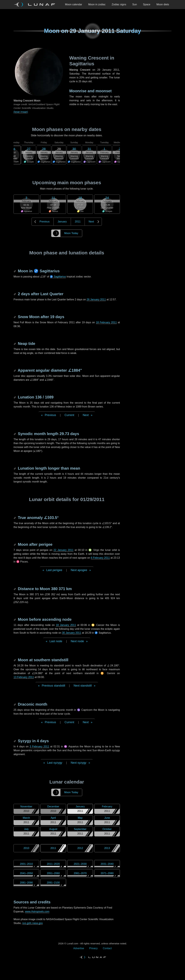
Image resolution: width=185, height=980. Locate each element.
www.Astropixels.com (37, 912)
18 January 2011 (66, 625)
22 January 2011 (63, 550)
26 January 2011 (96, 299)
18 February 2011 (106, 322)
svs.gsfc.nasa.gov (32, 923)
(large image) (21, 112)
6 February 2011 (100, 558)
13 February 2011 (24, 677)
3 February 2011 (39, 746)
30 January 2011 (72, 633)
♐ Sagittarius (58, 277)
